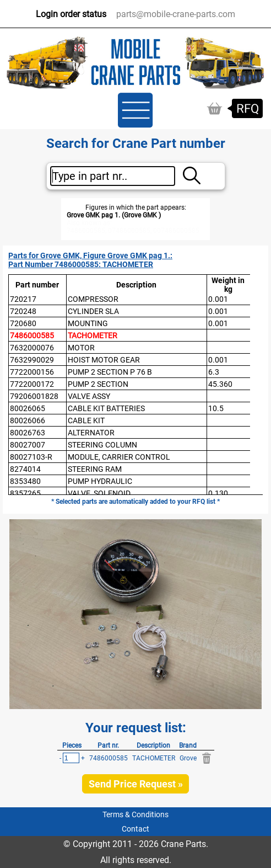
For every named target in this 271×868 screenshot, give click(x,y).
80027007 (28, 445)
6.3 (214, 372)
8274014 (25, 469)
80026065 (28, 408)
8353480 (25, 481)
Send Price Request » (136, 784)
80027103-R (31, 457)
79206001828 (34, 396)
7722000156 (32, 372)
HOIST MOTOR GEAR (104, 360)
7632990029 (32, 360)
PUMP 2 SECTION (98, 384)
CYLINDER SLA (93, 311)
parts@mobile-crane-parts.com (176, 14)
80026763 (28, 433)
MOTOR (81, 348)
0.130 (218, 493)
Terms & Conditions (135, 814)
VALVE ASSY (89, 396)
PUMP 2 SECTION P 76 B (110, 372)
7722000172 (32, 384)
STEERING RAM (95, 469)
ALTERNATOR (91, 433)
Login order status (71, 14)
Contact (135, 829)
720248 (23, 311)
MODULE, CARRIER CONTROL (119, 457)
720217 (23, 299)
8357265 (25, 493)
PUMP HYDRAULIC (100, 481)
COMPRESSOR (93, 299)
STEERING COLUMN (102, 445)
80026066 (28, 420)
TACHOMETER (93, 336)
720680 (23, 323)
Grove (188, 758)
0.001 (218, 299)
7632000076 (32, 348)
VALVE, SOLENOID (99, 493)
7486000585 (32, 336)
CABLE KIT (86, 420)
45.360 (220, 384)
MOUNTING (88, 323)
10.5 (216, 408)
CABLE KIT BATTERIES (106, 408)
